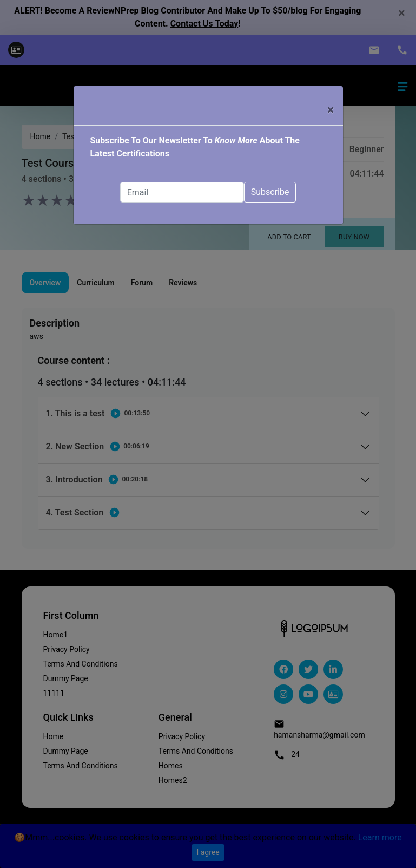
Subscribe (270, 192)
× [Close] (331, 110)
